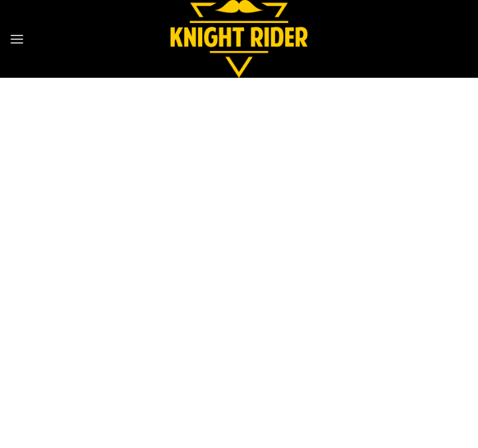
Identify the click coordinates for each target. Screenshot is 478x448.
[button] (17, 39)
